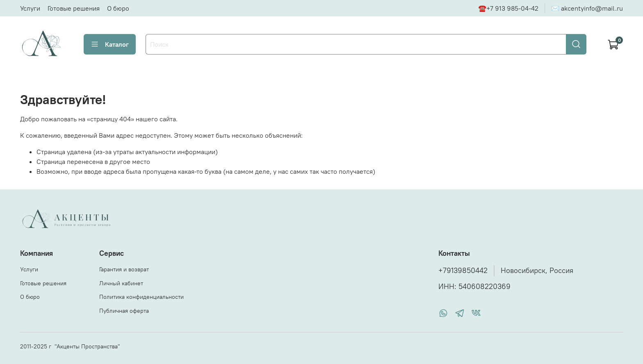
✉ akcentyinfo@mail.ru (587, 8)
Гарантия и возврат (124, 269)
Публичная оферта (124, 311)
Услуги (30, 8)
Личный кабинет (121, 283)
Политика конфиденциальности (141, 297)
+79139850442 (463, 271)
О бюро (118, 8)
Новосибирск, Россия (537, 271)
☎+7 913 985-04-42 (508, 8)
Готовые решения (74, 8)
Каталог (110, 44)
